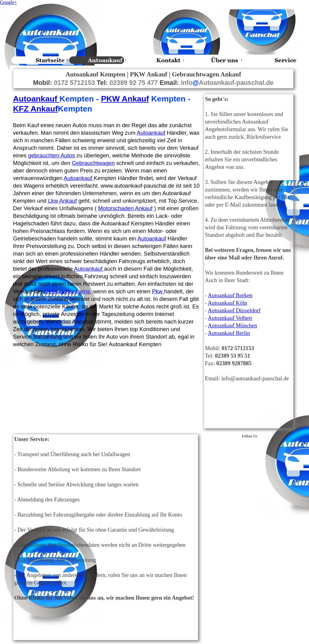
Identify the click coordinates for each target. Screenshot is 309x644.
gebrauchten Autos (52, 155)
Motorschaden (125, 208)
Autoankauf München (233, 325)
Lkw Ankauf (62, 201)
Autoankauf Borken (230, 295)
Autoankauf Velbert (230, 318)
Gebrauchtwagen (93, 163)
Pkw (158, 291)
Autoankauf (36, 99)
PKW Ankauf (125, 99)
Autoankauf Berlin (229, 333)
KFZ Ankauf (35, 109)
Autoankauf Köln (228, 303)
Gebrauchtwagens (67, 291)
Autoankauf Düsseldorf (234, 310)
